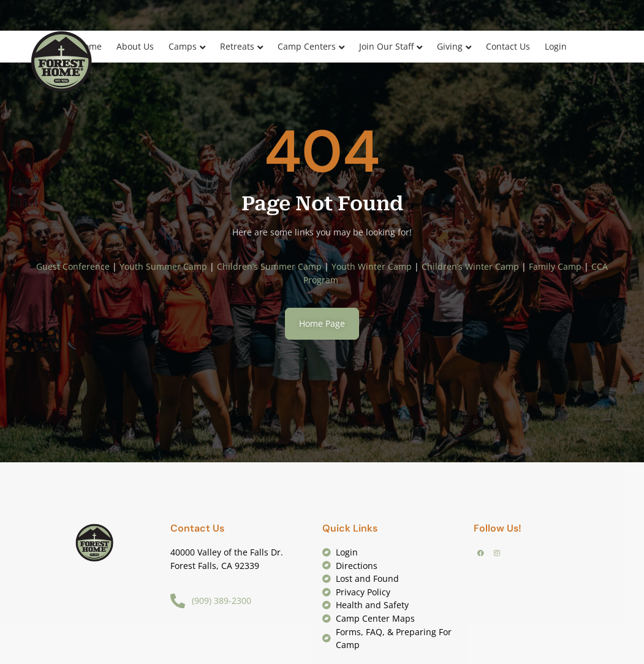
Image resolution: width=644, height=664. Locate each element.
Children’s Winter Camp (470, 266)
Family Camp (555, 266)
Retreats (237, 46)
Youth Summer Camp (163, 266)
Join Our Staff (386, 46)
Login (556, 46)
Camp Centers (307, 46)
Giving (450, 46)
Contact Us (508, 46)
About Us (135, 46)
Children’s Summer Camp (269, 266)
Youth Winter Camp (372, 266)
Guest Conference (73, 266)
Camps (183, 46)
